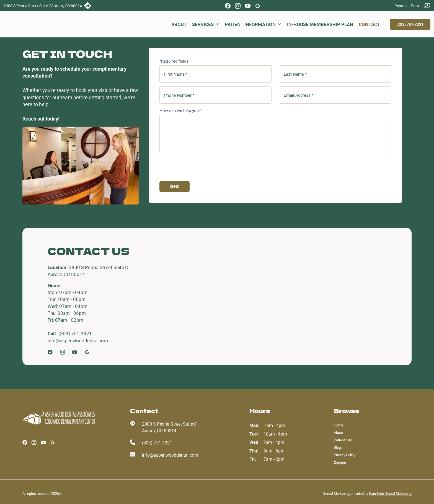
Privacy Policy (345, 455)
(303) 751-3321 (410, 24)
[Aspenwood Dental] (60, 418)
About (338, 433)
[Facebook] (228, 6)
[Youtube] (75, 352)
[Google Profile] (258, 6)
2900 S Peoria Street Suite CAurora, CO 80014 (169, 427)
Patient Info (343, 440)
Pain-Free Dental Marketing (390, 493)
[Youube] (248, 6)
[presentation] (201, 168)
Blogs (338, 447)
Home (339, 425)
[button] (206, 25)
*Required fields (174, 61)
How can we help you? (180, 110)
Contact (340, 462)
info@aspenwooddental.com (170, 455)
